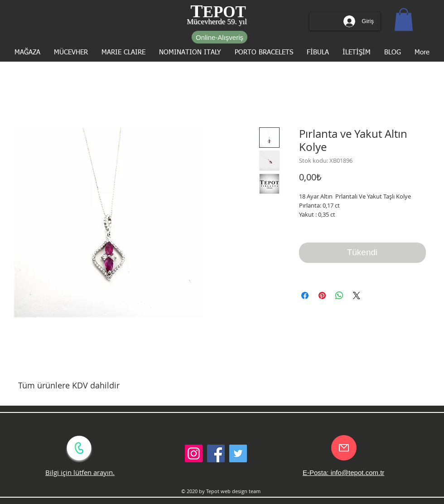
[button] (404, 19)
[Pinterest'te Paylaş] (322, 296)
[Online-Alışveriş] (220, 37)
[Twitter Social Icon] (238, 453)
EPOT (224, 12)
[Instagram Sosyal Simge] (194, 453)
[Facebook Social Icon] (216, 453)
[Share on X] (357, 296)
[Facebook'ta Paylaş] (305, 296)
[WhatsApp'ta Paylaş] (339, 296)
